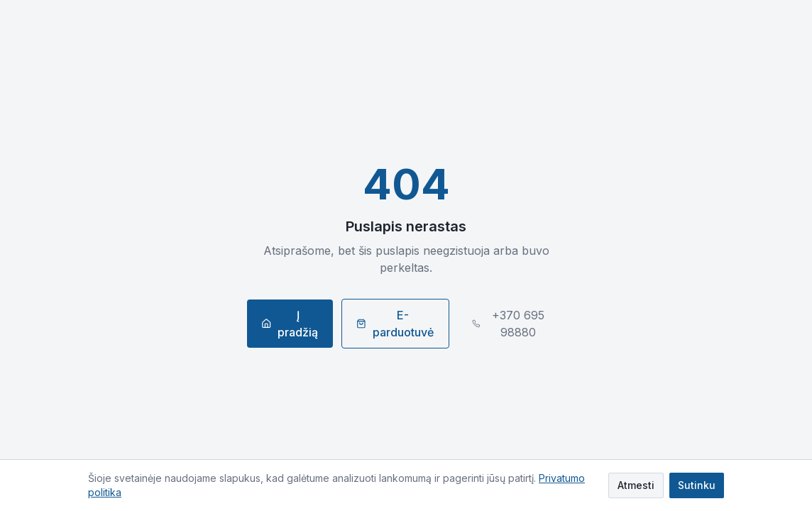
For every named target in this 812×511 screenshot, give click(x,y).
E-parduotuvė (395, 324)
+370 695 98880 (508, 324)
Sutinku (697, 485)
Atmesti (636, 485)
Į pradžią (290, 324)
